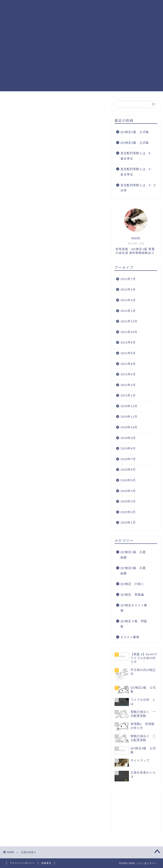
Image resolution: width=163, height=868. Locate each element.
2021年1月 (128, 395)
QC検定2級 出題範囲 (110, 6)
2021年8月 (128, 353)
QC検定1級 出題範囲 (70, 6)
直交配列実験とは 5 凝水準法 (137, 156)
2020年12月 (129, 406)
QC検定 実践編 (88, 15)
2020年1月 (128, 523)
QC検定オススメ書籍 (123, 15)
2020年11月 (129, 417)
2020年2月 (128, 512)
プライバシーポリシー (22, 863)
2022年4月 (128, 290)
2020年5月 (128, 480)
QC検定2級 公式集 (135, 132)
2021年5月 (128, 374)
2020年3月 (128, 501)
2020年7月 (128, 459)
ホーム (42, 6)
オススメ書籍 (130, 637)
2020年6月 (128, 470)
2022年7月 (128, 279)
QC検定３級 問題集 (53, 15)
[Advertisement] (81, 62)
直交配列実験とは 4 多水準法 (137, 172)
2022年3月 (128, 300)
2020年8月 (128, 448)
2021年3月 (128, 385)
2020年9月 (128, 438)
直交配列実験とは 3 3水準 (138, 188)
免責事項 (46, 863)
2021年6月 (128, 364)
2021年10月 (129, 332)
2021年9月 (128, 342)
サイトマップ (47, 23)
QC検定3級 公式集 (135, 143)
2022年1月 (128, 311)
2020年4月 (128, 491)
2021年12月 (129, 321)
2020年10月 (129, 427)
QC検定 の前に (132, 584)
